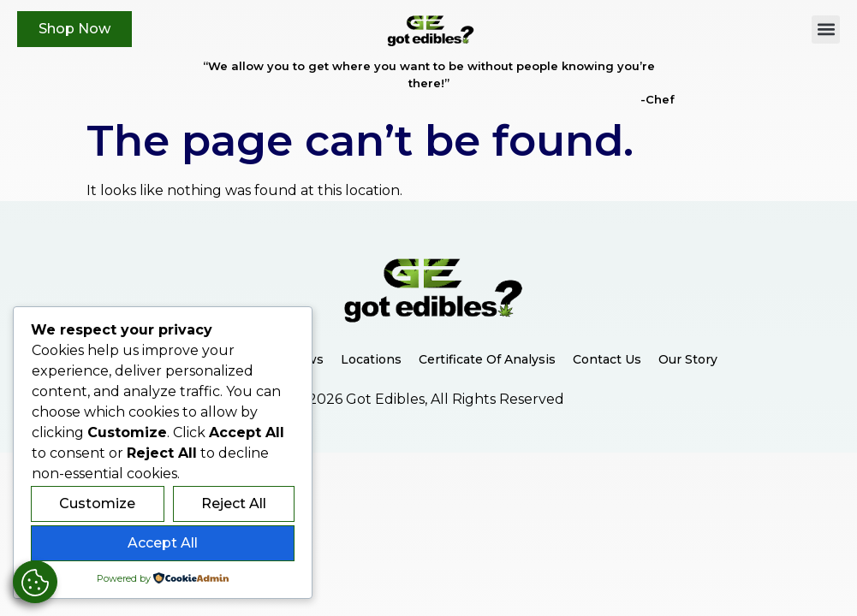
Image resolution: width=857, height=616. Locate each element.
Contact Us (607, 359)
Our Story (688, 359)
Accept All (163, 543)
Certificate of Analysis (487, 359)
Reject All (234, 503)
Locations (371, 359)
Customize (97, 503)
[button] (826, 30)
